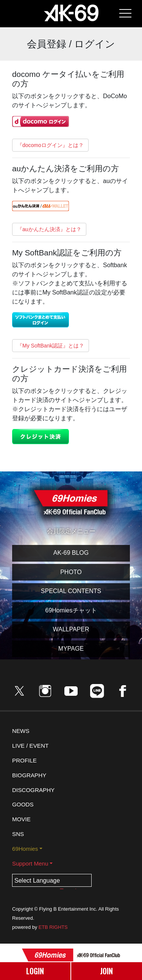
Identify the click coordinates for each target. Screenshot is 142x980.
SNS (18, 834)
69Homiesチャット (71, 610)
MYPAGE (71, 649)
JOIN (106, 971)
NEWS (21, 731)
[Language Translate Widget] (52, 880)
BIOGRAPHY (29, 775)
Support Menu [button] (30, 863)
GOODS (23, 804)
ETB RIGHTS (53, 927)
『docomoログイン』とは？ (50, 145)
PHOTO (71, 572)
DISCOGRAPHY (33, 790)
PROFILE (24, 760)
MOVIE (21, 819)
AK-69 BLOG (71, 553)
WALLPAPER (71, 629)
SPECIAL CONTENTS (71, 591)
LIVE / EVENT (30, 746)
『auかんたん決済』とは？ (49, 229)
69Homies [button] (25, 849)
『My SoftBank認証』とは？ (51, 346)
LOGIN (35, 971)
